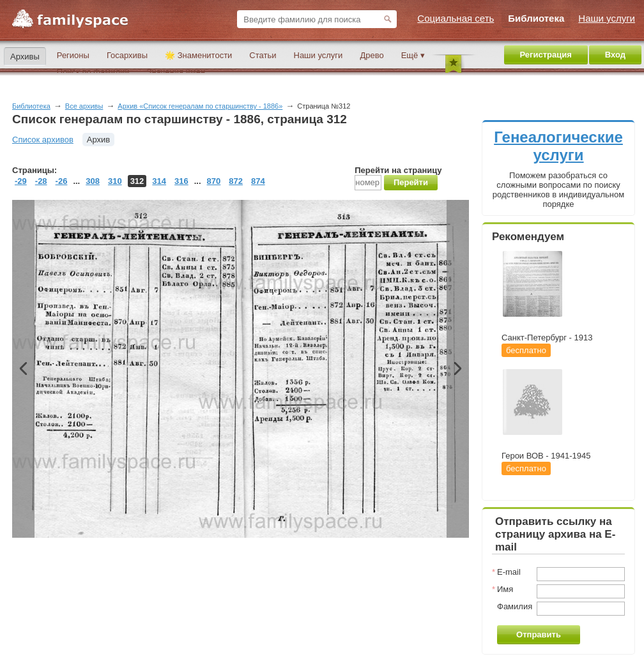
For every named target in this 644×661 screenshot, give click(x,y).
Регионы (73, 55)
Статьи (263, 55)
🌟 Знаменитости (198, 55)
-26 (62, 181)
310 (115, 181)
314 (159, 181)
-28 (41, 181)
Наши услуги (318, 55)
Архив (98, 140)
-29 (21, 181)
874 (258, 181)
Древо (372, 55)
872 (236, 181)
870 (214, 181)
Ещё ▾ (413, 55)
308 (93, 181)
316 (181, 181)
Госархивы (127, 55)
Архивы (25, 57)
